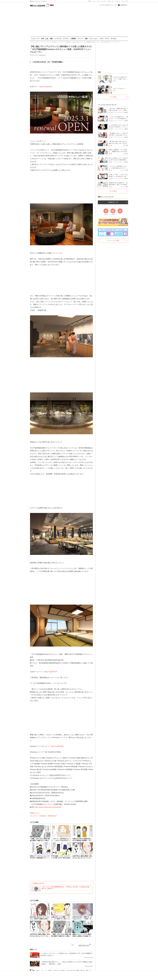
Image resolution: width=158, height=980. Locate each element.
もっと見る (113, 97)
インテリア (58, 39)
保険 (51, 39)
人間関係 (73, 39)
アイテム (66, 39)
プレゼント (118, 1)
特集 (99, 72)
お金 (47, 39)
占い (113, 1)
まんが (109, 1)
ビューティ (104, 1)
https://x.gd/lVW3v (57, 746)
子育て (90, 1)
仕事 (42, 39)
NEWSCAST (42, 55)
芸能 (86, 39)
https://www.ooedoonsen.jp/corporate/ (48, 807)
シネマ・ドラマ (104, 39)
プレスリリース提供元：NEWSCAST (43, 816)
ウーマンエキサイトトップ (108, 5)
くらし (94, 1)
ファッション (93, 39)
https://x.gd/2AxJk (46, 87)
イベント (80, 39)
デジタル (114, 39)
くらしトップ (35, 39)
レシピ (98, 1)
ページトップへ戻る (113, 240)
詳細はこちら (35, 813)
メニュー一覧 (125, 1)
